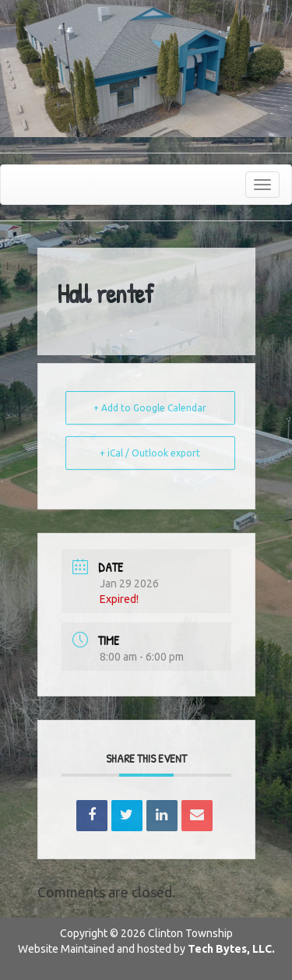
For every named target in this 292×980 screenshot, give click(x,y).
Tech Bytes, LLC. (231, 949)
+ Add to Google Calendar (150, 408)
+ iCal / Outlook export (150, 453)
